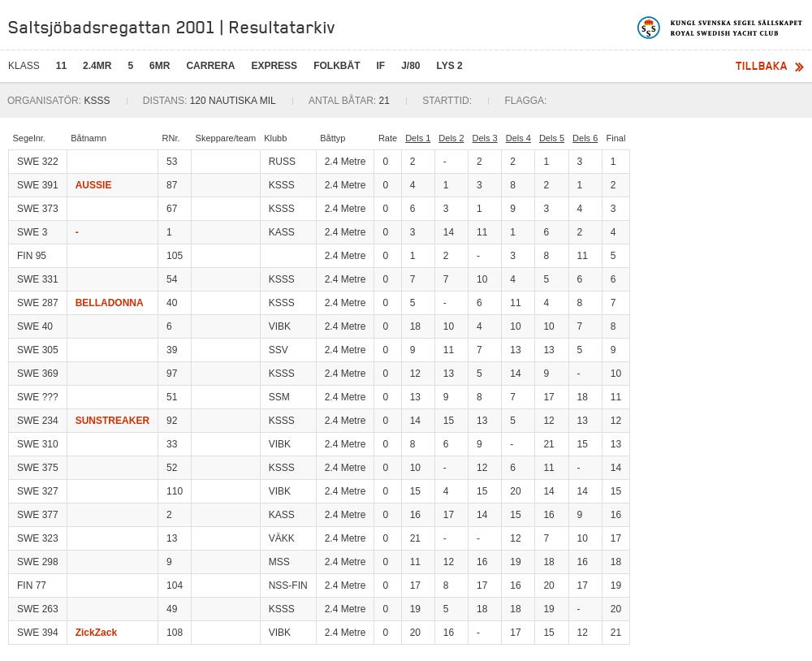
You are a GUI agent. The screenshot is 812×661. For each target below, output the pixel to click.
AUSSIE (94, 185)
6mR (160, 66)
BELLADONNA (110, 303)
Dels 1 (418, 138)
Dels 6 (585, 138)
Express (274, 66)
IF (380, 66)
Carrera (210, 66)
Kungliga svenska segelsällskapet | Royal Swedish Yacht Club (721, 28)
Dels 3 (485, 138)
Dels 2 (451, 138)
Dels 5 (552, 138)
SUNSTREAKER (112, 421)
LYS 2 (450, 66)
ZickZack (96, 633)
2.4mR (97, 66)
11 (61, 66)
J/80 (410, 66)
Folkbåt (337, 66)
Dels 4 (518, 138)
